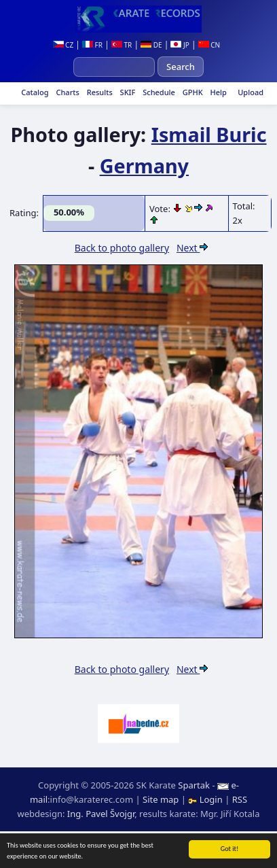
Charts (67, 92)
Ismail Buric (209, 134)
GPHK (192, 92)
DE (151, 45)
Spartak (194, 785)
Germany (144, 166)
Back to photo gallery (122, 248)
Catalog (34, 92)
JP (180, 45)
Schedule (158, 92)
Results (99, 92)
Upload (251, 92)
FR (92, 45)
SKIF (127, 92)
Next (192, 248)
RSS (240, 799)
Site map (161, 799)
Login (206, 799)
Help (218, 92)
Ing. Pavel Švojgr (101, 814)
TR (122, 45)
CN (209, 45)
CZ (63, 45)
